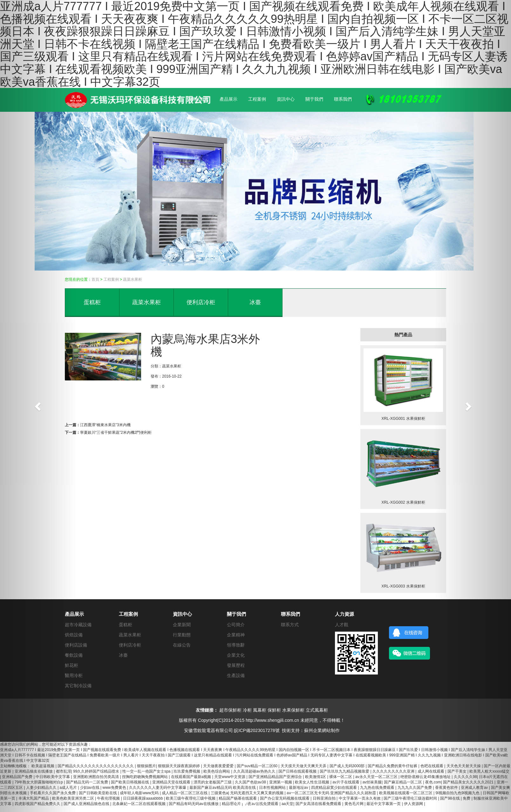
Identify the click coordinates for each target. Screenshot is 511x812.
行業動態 (182, 635)
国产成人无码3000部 (348, 766)
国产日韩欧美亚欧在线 (98, 793)
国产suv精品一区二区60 (258, 766)
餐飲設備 (74, 655)
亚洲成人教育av (475, 788)
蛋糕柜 (92, 302)
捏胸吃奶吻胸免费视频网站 (145, 777)
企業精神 (236, 635)
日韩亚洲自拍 (325, 798)
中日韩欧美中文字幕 (53, 777)
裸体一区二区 (341, 777)
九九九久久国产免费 (415, 788)
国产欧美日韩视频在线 (130, 782)
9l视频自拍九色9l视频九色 (458, 793)
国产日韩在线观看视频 (298, 771)
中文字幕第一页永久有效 (360, 798)
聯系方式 (290, 625)
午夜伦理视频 (109, 798)
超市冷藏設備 (78, 625)
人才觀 (342, 625)
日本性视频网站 (273, 788)
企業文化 (236, 655)
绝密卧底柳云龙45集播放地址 (426, 777)
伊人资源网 (414, 804)
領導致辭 (236, 645)
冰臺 (255, 302)
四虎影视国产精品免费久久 (38, 804)
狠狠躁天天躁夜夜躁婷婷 (179, 766)
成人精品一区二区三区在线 (185, 793)
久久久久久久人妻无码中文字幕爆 (158, 788)
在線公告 (182, 645)
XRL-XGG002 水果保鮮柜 (403, 502)
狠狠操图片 (146, 766)
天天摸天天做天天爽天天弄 (304, 766)
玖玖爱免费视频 (187, 771)
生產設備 (236, 675)
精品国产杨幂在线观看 (238, 798)
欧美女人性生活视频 (313, 782)
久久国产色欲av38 (251, 782)
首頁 (95, 279)
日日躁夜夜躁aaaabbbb (143, 798)
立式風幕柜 (317, 710)
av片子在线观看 (346, 782)
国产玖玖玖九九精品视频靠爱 (345, 771)
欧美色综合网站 (217, 771)
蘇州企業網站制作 (322, 730)
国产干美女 (457, 771)
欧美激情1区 (316, 777)
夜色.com (433, 782)
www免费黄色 (115, 788)
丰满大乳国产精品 (34, 798)
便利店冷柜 (201, 302)
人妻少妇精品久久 (42, 788)
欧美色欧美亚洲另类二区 (74, 798)
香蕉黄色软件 (447, 788)
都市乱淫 (64, 771)
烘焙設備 (74, 635)
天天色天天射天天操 (464, 766)
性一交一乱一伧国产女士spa (147, 771)
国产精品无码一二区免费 (88, 782)
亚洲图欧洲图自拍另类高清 (96, 777)
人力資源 (344, 614)
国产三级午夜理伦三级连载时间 (411, 798)
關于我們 (314, 99)
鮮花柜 (72, 665)
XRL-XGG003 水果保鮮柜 (403, 586)
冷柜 (247, 710)
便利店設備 (76, 645)
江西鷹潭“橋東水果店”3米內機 (105, 425)
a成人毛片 (69, 788)
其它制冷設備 (78, 686)
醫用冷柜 (74, 675)
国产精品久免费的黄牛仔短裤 (393, 766)
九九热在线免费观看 (378, 788)
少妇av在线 (90, 788)
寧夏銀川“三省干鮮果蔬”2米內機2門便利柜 (116, 433)
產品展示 (228, 99)
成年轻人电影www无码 (140, 793)
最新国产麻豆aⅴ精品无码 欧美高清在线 (223, 788)
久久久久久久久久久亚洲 (394, 771)
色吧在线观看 (432, 766)
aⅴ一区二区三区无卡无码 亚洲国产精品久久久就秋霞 (332, 793)
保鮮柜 (274, 710)
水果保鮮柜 (293, 710)
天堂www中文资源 (230, 777)
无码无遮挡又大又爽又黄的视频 (257, 793)
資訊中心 (286, 99)
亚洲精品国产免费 (18, 777)
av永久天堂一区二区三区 (377, 777)
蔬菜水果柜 (133, 279)
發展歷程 (236, 665)
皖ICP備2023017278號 (257, 730)
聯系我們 (343, 99)
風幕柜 (260, 710)
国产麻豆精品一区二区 (403, 782)
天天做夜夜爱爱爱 (219, 766)
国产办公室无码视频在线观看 (285, 798)
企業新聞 (182, 625)
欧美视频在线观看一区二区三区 (406, 793)
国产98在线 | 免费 (456, 798)
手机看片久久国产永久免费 (53, 793)
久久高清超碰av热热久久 (255, 771)
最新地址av (299, 788)
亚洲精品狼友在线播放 (34, 771)
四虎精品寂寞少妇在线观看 (334, 788)
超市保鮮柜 (230, 710)
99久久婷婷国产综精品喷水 (97, 771)
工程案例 (257, 99)
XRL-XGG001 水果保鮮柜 (403, 419)
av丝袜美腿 (372, 782)
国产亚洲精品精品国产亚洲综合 (276, 777)
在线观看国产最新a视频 (192, 777)
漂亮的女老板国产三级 (213, 782)
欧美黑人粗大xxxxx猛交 (489, 771)
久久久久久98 (465, 777)
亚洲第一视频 (281, 782)
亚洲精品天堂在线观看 (172, 782)
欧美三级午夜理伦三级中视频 (191, 798)
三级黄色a (219, 793)
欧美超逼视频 (43, 766)
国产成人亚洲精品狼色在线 (87, 804)
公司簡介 (236, 625)
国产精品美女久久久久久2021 (469, 782)
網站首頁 (200, 99)
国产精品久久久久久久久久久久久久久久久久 (96, 766)
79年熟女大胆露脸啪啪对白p (39, 782)
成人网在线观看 (431, 771)
